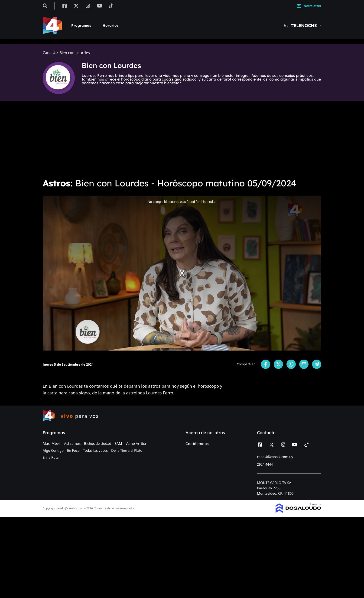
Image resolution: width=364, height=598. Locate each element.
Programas (81, 25)
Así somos (72, 443)
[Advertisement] (182, 139)
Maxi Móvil (52, 443)
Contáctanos (197, 444)
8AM (118, 443)
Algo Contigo (53, 450)
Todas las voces (95, 450)
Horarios (110, 25)
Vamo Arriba (136, 443)
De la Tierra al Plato (127, 450)
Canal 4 (49, 53)
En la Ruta (51, 457)
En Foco (73, 450)
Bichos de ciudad (98, 443)
